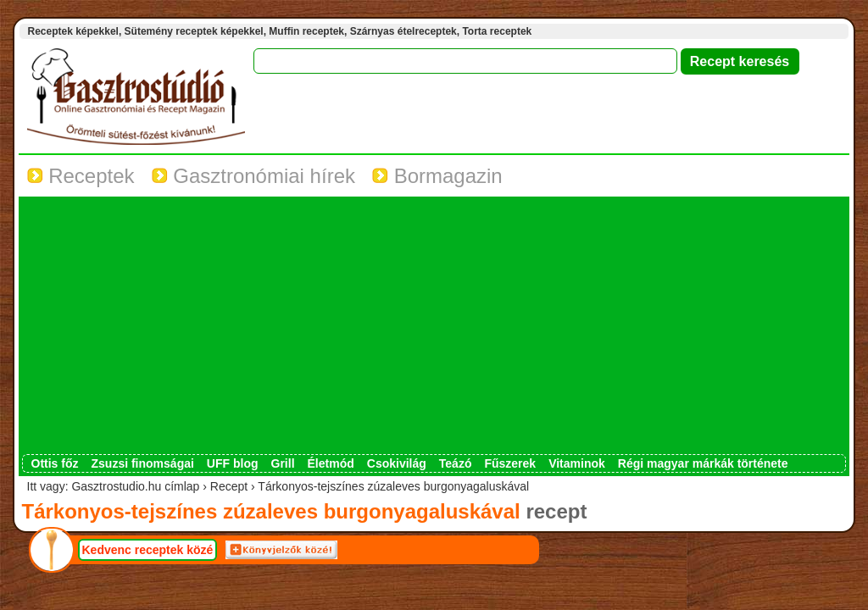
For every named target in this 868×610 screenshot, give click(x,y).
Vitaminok (577, 463)
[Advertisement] (434, 327)
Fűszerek (510, 463)
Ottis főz (55, 463)
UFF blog (233, 463)
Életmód (331, 463)
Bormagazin (437, 176)
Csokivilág (397, 463)
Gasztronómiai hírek (253, 176)
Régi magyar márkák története (703, 463)
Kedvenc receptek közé (148, 550)
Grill (283, 463)
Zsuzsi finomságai (143, 463)
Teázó (456, 463)
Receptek (81, 176)
